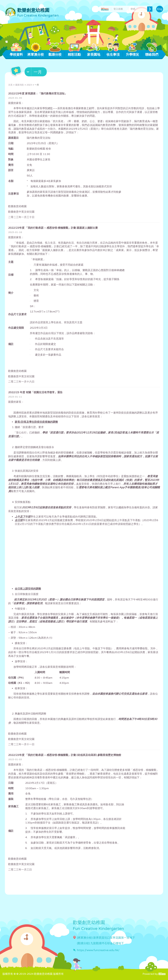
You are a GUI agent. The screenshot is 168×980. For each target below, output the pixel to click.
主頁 (10, 85)
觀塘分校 (55, 53)
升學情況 (132, 53)
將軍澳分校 (36, 53)
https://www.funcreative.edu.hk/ (98, 950)
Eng (160, 9)
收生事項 (113, 53)
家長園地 (94, 53)
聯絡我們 (152, 53)
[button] (36, 73)
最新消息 (20, 85)
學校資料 (16, 53)
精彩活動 (74, 53)
